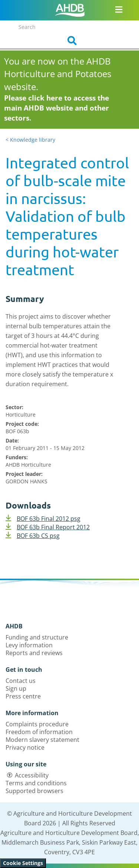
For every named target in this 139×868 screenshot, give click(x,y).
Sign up (16, 688)
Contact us (21, 681)
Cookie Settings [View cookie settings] (23, 863)
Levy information (29, 645)
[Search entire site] (70, 27)
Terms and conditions (36, 783)
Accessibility (32, 775)
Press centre (23, 696)
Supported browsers (34, 791)
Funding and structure (37, 637)
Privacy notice (25, 747)
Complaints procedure (37, 724)
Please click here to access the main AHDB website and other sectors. (57, 108)
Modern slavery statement (42, 740)
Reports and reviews (34, 653)
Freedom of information (39, 732)
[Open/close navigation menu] (119, 9)
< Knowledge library (30, 140)
